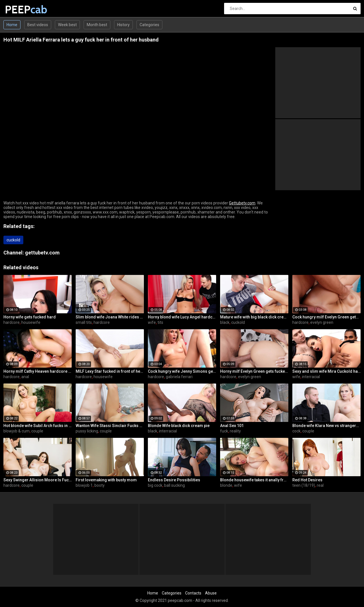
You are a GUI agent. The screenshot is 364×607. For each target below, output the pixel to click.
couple (37, 431)
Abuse (211, 593)
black (225, 322)
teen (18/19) (304, 485)
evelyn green (322, 322)
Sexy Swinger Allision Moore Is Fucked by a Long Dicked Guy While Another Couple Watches (38, 480)
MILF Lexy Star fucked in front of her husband (110, 371)
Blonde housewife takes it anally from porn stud (254, 480)
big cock (155, 485)
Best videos (38, 25)
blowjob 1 (84, 485)
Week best (67, 25)
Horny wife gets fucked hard (30, 317)
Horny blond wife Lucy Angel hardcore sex (182, 317)
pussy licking (87, 431)
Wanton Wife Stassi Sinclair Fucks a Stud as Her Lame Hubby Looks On (110, 426)
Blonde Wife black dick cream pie (179, 426)
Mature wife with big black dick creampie (254, 317)
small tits (84, 322)
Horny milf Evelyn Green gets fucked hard (254, 371)
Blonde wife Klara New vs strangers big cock (326, 426)
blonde (226, 485)
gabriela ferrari (179, 377)
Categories (149, 25)
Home (12, 25)
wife (152, 322)
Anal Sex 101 (232, 426)
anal (25, 377)
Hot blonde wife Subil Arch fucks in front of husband (38, 426)
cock (296, 431)
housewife (31, 322)
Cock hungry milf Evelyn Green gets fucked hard (326, 317)
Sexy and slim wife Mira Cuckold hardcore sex (326, 371)
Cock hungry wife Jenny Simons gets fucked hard (182, 371)
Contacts (193, 593)
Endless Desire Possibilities (174, 480)
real (320, 485)
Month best (97, 25)
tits (160, 322)
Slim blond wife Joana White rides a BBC (110, 317)
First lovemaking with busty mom (106, 480)
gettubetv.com (42, 253)
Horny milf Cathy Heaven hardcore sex (38, 371)
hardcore (12, 322)
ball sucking (174, 485)
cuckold (13, 240)
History (123, 25)
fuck (224, 431)
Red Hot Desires (307, 480)
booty (100, 485)
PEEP (20, 10)
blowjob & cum (16, 431)
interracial (311, 377)
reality (235, 431)
